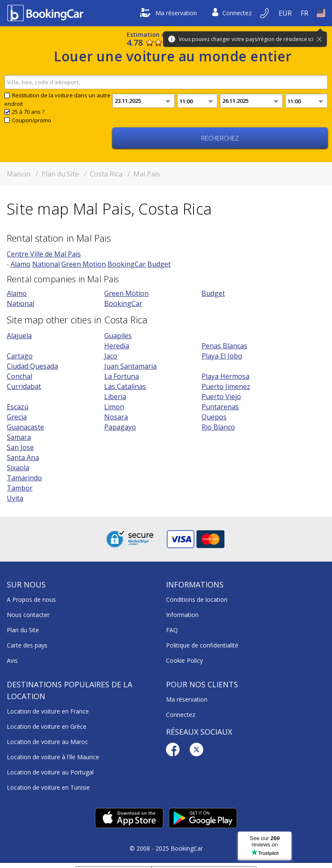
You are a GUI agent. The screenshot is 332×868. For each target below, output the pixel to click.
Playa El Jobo (222, 356)
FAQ (172, 630)
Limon (114, 407)
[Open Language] (304, 13)
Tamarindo (24, 478)
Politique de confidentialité (202, 645)
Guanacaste (25, 427)
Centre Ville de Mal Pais (44, 254)
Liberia (115, 397)
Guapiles (118, 336)
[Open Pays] (321, 13)
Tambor (20, 488)
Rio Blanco (218, 427)
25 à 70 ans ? (28, 112)
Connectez (232, 13)
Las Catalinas (125, 386)
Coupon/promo (32, 120)
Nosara (116, 417)
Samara (19, 437)
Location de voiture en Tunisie (48, 787)
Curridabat (24, 386)
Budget (159, 264)
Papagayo (120, 427)
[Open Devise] (285, 13)
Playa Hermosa (225, 376)
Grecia (17, 417)
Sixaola (18, 468)
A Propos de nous (31, 599)
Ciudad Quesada (32, 366)
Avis (12, 660)
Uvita (15, 498)
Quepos (214, 417)
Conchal (19, 376)
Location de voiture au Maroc (47, 742)
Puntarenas (220, 407)
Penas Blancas (224, 346)
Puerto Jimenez (226, 386)
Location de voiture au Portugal (50, 772)
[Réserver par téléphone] (265, 13)
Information (182, 615)
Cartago (20, 356)
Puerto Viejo (221, 397)
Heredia (117, 346)
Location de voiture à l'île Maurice (53, 757)
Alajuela (19, 336)
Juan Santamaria (130, 366)
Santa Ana (23, 457)
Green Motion (84, 264)
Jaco (111, 356)
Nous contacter (28, 615)
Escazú (18, 407)
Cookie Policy (184, 660)
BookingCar (127, 264)
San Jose (20, 447)
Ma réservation (169, 13)
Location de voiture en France (48, 711)
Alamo (21, 264)
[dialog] (316, 852)
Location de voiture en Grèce (47, 726)
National (46, 264)
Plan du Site (23, 630)
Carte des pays (27, 645)
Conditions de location (197, 599)
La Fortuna (122, 376)
